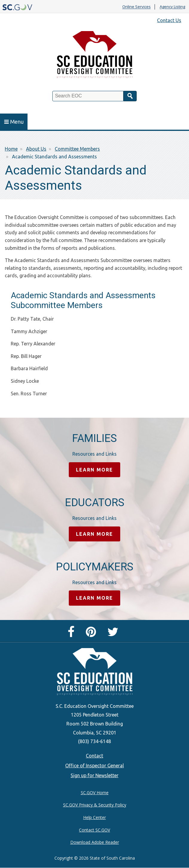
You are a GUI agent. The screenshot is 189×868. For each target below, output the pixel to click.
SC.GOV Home (95, 793)
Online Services (137, 7)
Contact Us (169, 20)
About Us (36, 149)
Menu (14, 122)
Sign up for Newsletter (94, 775)
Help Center (94, 817)
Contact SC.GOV (94, 830)
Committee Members (77, 149)
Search (130, 96)
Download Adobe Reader (95, 842)
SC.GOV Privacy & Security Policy (95, 805)
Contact (94, 756)
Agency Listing (172, 7)
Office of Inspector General (94, 766)
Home (11, 149)
